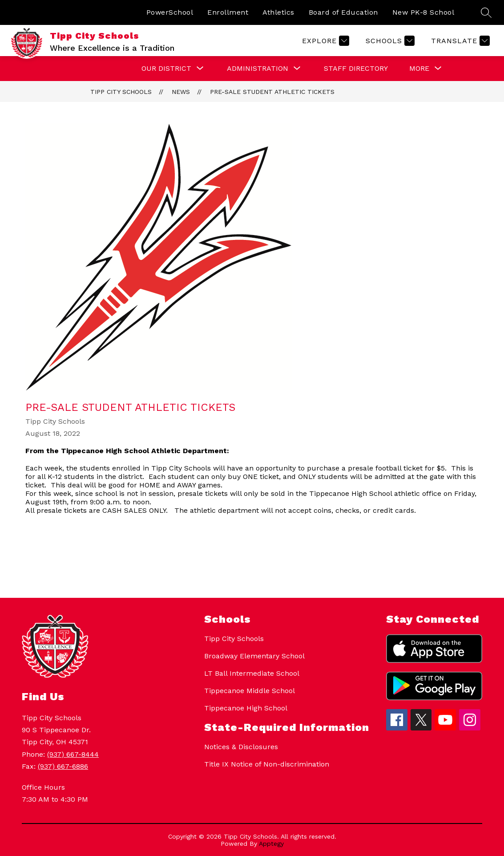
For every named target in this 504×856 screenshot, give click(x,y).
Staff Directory (356, 68)
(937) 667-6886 (63, 766)
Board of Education (343, 12)
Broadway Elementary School (254, 656)
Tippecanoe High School (246, 708)
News (181, 92)
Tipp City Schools (121, 92)
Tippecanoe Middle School (250, 691)
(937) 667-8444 (73, 754)
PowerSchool (170, 12)
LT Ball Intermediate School (252, 673)
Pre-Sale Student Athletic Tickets (272, 92)
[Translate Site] (459, 41)
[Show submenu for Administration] (258, 69)
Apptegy (271, 844)
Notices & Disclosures (241, 747)
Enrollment (228, 12)
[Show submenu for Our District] (166, 69)
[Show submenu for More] (419, 69)
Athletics (278, 12)
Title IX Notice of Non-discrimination (267, 764)
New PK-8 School (423, 12)
